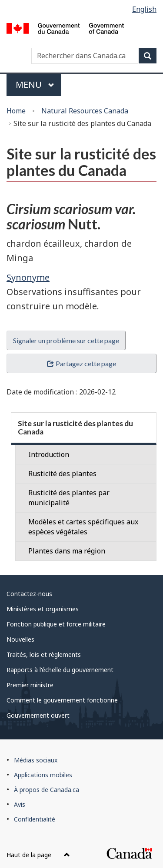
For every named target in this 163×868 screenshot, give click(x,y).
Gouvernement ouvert (38, 715)
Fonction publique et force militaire (56, 624)
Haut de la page (38, 855)
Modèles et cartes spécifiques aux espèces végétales (83, 527)
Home (16, 111)
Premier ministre (30, 685)
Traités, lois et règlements (44, 654)
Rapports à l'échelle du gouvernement (60, 670)
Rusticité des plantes (62, 474)
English (144, 9)
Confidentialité (35, 819)
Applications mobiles (43, 775)
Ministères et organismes (43, 609)
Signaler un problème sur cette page (66, 340)
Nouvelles (20, 639)
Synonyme (28, 277)
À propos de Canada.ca (47, 790)
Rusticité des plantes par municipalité (69, 498)
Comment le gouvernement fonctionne (62, 700)
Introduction (49, 454)
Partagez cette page (81, 363)
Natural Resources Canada (85, 111)
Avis (20, 804)
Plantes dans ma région (67, 551)
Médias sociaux (36, 760)
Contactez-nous (29, 594)
